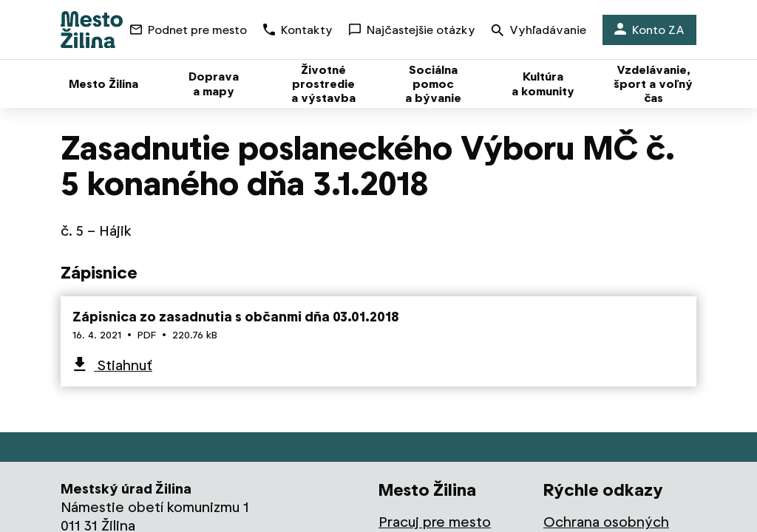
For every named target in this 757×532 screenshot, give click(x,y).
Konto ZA (649, 30)
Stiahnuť (123, 365)
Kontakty (298, 30)
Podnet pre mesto (189, 30)
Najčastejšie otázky (412, 30)
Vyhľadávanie (539, 31)
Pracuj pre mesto (435, 522)
